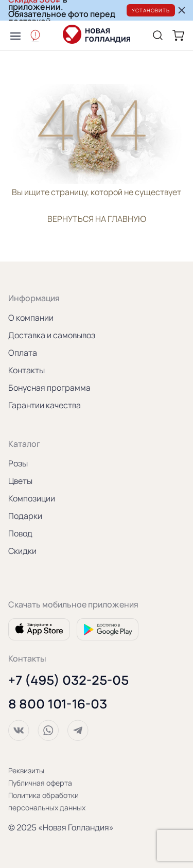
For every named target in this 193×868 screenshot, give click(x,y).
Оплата (23, 353)
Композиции (32, 498)
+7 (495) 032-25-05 (68, 680)
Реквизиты (26, 770)
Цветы (20, 481)
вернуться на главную (97, 219)
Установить (151, 10)
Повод (20, 533)
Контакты (27, 370)
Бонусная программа (49, 388)
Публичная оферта (40, 783)
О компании (31, 318)
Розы (18, 463)
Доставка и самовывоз (52, 335)
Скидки (22, 551)
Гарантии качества (45, 405)
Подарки (25, 516)
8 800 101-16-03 (58, 704)
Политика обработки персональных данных (47, 801)
